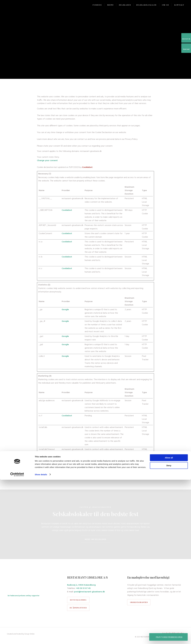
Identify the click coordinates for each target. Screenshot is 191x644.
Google (65, 310)
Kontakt (179, 5)
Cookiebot (87, 167)
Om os (165, 5)
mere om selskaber (95, 539)
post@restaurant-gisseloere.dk (89, 592)
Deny (169, 630)
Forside (97, 5)
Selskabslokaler (146, 5)
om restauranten (139, 602)
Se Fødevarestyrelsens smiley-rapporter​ (23, 596)
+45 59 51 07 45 (83, 588)
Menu (110, 5)
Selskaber (125, 5)
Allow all (169, 622)
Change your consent (47, 161)
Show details (41, 639)
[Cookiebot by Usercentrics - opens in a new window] (17, 639)
